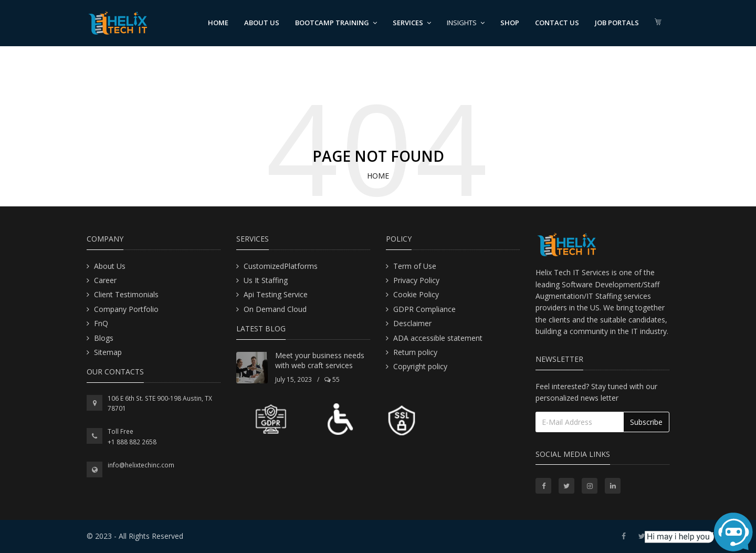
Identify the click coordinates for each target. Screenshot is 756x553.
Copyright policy (420, 366)
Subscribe (646, 422)
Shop (510, 23)
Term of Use (415, 266)
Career (105, 280)
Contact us (557, 23)
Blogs (104, 338)
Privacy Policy (416, 280)
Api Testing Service (276, 294)
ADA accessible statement (438, 338)
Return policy (415, 352)
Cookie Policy (416, 294)
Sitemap (108, 352)
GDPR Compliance (424, 309)
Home (218, 23)
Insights (466, 23)
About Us (110, 266)
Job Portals (617, 23)
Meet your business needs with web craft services (320, 361)
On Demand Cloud (275, 309)
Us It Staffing (266, 280)
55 (332, 379)
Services (412, 23)
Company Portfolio (126, 309)
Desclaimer (412, 323)
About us (262, 23)
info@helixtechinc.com (141, 465)
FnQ (101, 323)
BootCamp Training (336, 23)
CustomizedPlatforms (281, 266)
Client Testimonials (126, 294)
